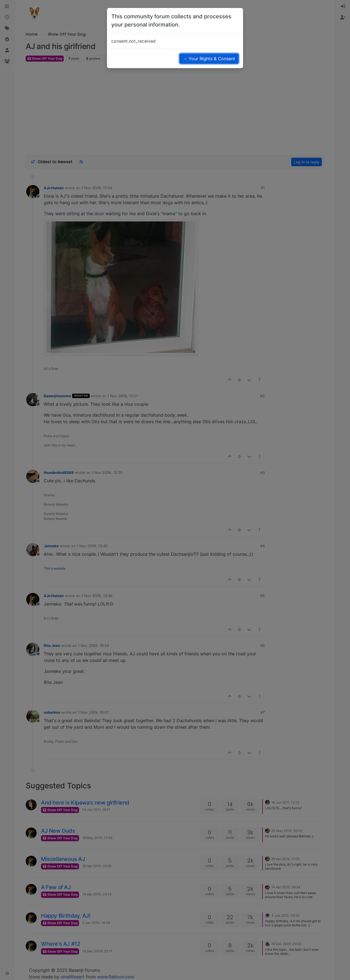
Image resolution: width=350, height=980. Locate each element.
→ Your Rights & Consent (209, 59)
